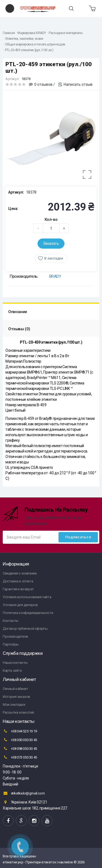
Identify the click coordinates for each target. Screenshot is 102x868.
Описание (18, 312)
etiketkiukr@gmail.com (24, 793)
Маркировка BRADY (32, 33)
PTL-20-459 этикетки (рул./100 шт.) (29, 50)
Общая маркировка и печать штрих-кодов (35, 44)
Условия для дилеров (20, 605)
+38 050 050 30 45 (20, 740)
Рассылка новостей (18, 712)
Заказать (51, 243)
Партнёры (11, 644)
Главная (9, 33)
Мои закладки (14, 705)
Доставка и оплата (18, 581)
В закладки (54, 258)
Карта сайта (12, 670)
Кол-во (51, 219)
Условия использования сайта (27, 597)
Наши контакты (15, 663)
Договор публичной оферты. (25, 629)
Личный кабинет (15, 689)
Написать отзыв (78, 84)
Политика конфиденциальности (28, 613)
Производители (15, 636)
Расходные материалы (66, 33)
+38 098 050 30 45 (20, 748)
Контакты (11, 621)
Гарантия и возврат (18, 589)
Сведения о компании (20, 573)
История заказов (16, 697)
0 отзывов (43, 84)
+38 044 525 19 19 (20, 731)
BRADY (55, 276)
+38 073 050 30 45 (20, 757)
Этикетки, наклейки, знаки (24, 39)
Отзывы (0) (19, 329)
